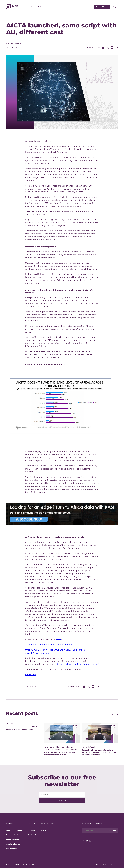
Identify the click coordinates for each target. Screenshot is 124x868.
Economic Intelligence (15, 835)
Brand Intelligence (13, 839)
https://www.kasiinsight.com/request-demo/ (77, 664)
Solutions (42, 7)
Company (32, 824)
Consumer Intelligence (15, 830)
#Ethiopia (44, 653)
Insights (32, 7)
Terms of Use (113, 865)
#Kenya (29, 650)
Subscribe (62, 800)
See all (115, 715)
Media (72, 7)
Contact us (63, 7)
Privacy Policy (101, 865)
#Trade (29, 645)
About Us (32, 830)
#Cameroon (39, 650)
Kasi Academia (12, 849)
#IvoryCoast (70, 650)
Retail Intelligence (13, 844)
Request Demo (102, 7)
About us (52, 7)
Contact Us (32, 835)
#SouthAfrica (32, 653)
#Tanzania (81, 650)
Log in (116, 7)
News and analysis (48, 824)
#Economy (52, 645)
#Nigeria (50, 650)
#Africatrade (39, 645)
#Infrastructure (65, 645)
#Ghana (59, 650)
